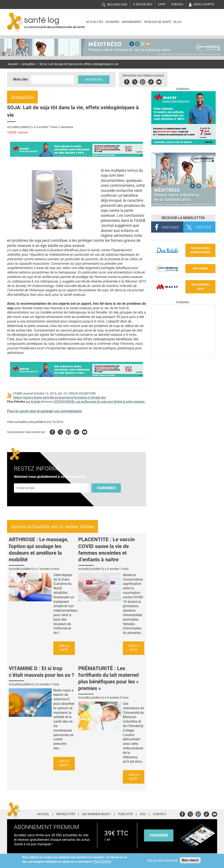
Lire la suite (64, 648)
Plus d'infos (102, 861)
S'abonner (106, 488)
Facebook (127, 81)
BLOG (178, 22)
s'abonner (159, 835)
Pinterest (143, 81)
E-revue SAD (143, 4)
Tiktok (151, 81)
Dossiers (112, 22)
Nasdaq (199, 19)
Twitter (135, 81)
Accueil (12, 64)
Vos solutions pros (200, 287)
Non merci (190, 860)
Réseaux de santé (158, 22)
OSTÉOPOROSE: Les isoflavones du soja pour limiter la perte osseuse (100, 402)
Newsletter (66, 814)
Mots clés (20, 79)
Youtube (85, 431)
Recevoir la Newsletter (183, 218)
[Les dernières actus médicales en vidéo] (183, 357)
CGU (143, 814)
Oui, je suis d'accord (162, 860)
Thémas (177, 4)
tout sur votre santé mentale (200, 250)
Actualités (95, 22)
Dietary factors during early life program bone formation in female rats (60, 398)
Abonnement (132, 22)
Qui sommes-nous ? (97, 814)
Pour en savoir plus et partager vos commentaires (44, 411)
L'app (162, 4)
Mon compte (204, 4)
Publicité (125, 814)
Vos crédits (200, 268)
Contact (159, 814)
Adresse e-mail (26, 481)
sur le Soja (33, 402)
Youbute (159, 81)
